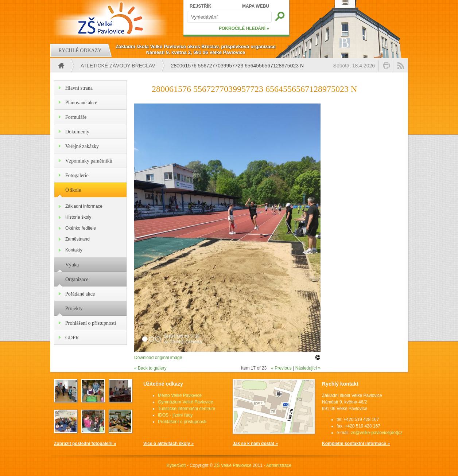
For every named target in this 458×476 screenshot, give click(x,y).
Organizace (77, 279)
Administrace (279, 465)
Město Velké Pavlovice (180, 395)
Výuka (72, 265)
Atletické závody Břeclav (118, 66)
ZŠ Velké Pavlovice (233, 465)
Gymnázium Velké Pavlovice (185, 402)
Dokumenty (77, 132)
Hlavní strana (79, 88)
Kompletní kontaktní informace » (356, 444)
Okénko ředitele (81, 228)
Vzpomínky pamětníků (89, 161)
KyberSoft (176, 465)
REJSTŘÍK (200, 6)
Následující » (308, 368)
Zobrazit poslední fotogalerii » (85, 444)
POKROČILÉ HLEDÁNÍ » (244, 28)
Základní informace (84, 206)
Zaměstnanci (78, 239)
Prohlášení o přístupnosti (91, 323)
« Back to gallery (150, 368)
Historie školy (78, 217)
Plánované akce (81, 103)
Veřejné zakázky (82, 146)
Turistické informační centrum (187, 409)
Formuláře (76, 117)
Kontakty (74, 250)
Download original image (158, 358)
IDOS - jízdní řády (175, 415)
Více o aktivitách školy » (168, 444)
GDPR (72, 338)
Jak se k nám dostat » (255, 444)
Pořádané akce (80, 294)
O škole (73, 190)
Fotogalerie (77, 175)
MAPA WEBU (256, 6)
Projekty (74, 309)
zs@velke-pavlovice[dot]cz (377, 433)
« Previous (281, 368)
